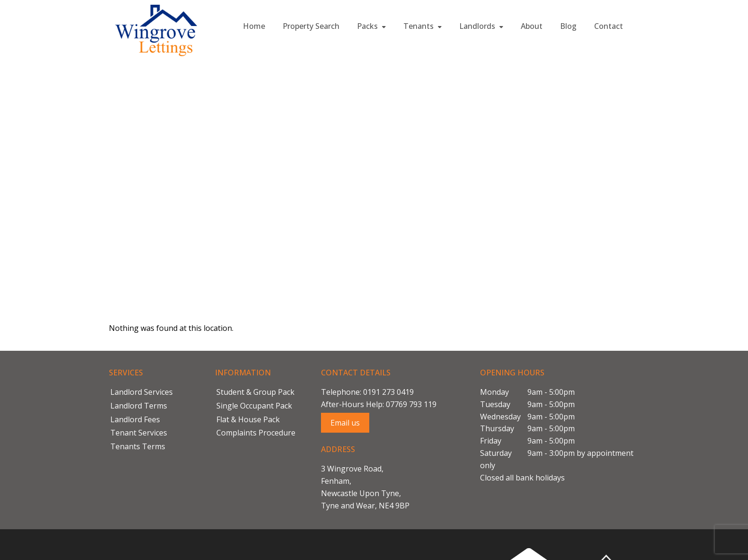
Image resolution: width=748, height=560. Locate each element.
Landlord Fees (135, 419)
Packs (371, 26)
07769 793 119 (411, 404)
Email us (345, 423)
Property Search (311, 26)
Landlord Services (142, 392)
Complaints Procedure (256, 433)
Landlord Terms (139, 406)
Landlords (481, 26)
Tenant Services (139, 433)
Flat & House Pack (248, 419)
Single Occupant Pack (254, 406)
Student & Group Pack (255, 392)
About (532, 26)
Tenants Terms (138, 446)
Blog (568, 26)
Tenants (423, 26)
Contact (609, 26)
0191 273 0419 (388, 392)
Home (254, 26)
